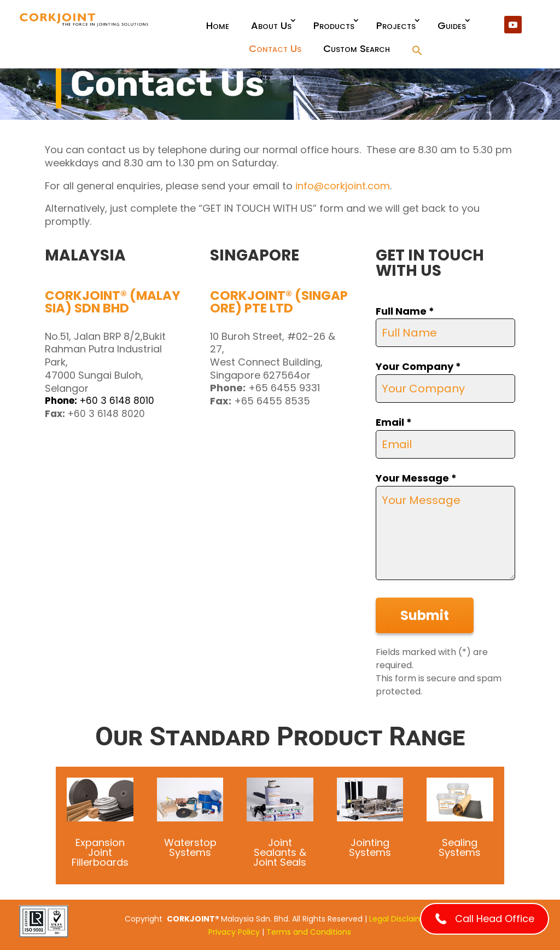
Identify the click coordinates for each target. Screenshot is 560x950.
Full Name (405, 311)
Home (218, 25)
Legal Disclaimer (400, 919)
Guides (452, 25)
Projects (396, 25)
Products (334, 25)
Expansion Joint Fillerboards (100, 852)
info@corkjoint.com (343, 186)
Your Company (418, 366)
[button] (417, 51)
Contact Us (275, 48)
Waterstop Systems (190, 847)
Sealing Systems (460, 847)
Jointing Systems (370, 847)
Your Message (416, 478)
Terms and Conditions (309, 932)
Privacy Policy (234, 932)
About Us (271, 25)
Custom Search (357, 48)
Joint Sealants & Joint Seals (280, 852)
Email (394, 422)
